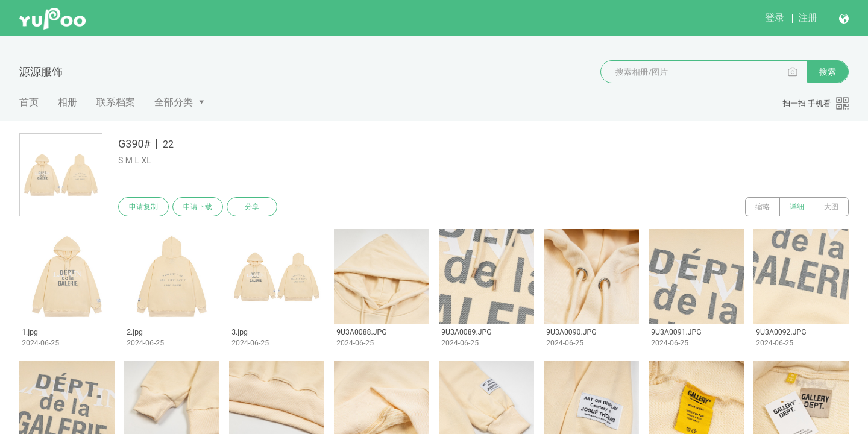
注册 (808, 18)
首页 (29, 102)
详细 (797, 207)
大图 (831, 207)
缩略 (763, 207)
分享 (252, 207)
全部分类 (174, 102)
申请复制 (143, 207)
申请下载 (198, 207)
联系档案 (116, 102)
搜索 (828, 72)
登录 (775, 18)
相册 (68, 102)
